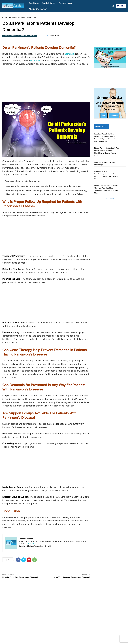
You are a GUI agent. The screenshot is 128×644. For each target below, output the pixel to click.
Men (104, 115)
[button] (113, 6)
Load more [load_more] (110, 199)
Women (114, 115)
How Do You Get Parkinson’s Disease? (20, 577)
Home (5, 17)
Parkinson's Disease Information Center (23, 17)
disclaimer (31, 544)
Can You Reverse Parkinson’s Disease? (72, 577)
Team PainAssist (56, 36)
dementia (69, 54)
